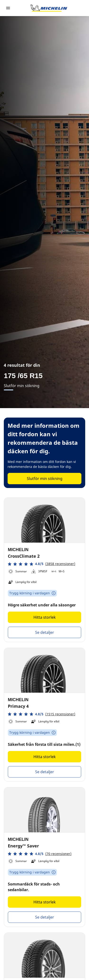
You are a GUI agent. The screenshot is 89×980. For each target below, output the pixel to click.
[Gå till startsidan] (49, 8)
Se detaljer (45, 632)
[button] (42, 564)
